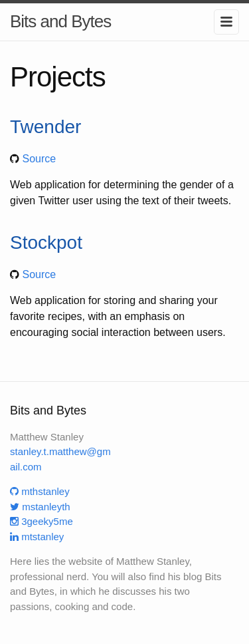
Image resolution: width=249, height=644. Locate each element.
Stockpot (46, 242)
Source (39, 159)
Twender (45, 127)
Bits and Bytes (60, 21)
